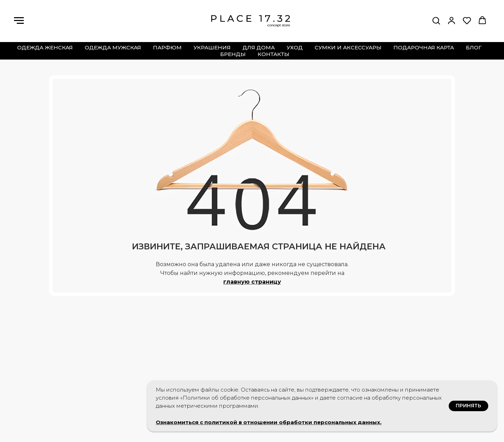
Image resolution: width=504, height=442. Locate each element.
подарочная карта (424, 47)
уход (295, 47)
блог (474, 47)
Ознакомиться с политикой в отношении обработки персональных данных (268, 422)
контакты (274, 54)
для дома (259, 47)
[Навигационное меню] (19, 21)
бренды (233, 54)
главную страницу (252, 282)
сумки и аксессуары (348, 47)
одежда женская (45, 47)
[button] (436, 20)
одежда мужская (113, 47)
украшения (212, 47)
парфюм (167, 47)
